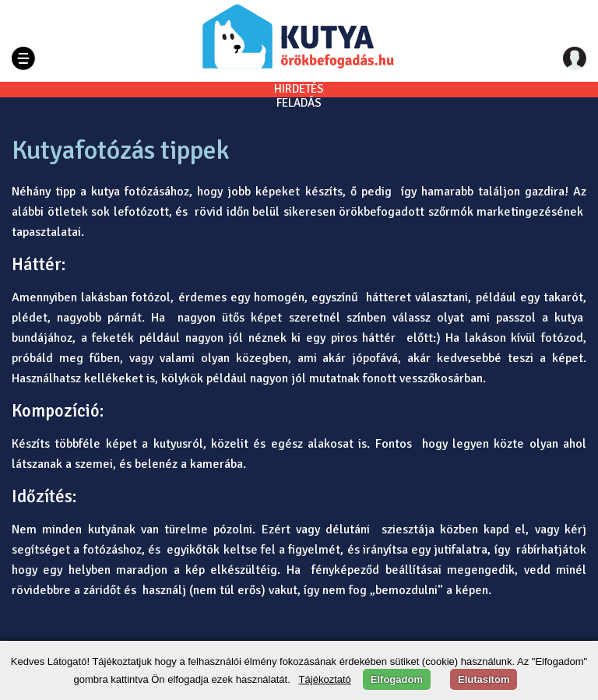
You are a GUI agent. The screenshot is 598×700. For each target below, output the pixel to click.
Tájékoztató (325, 679)
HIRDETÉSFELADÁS (299, 96)
